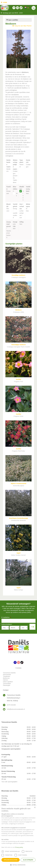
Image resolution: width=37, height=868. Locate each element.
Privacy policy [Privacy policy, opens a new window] (19, 847)
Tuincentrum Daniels (9, 673)
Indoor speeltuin (8, 682)
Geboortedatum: (7, 624)
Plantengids (7, 685)
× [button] (35, 808)
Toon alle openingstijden (9, 782)
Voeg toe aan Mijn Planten (23, 26)
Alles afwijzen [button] (28, 860)
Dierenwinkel (7, 675)
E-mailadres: (6, 617)
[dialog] (18, 837)
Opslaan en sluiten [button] (11, 860)
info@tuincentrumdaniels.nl (16, 709)
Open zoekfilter (12, 20)
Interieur (5, 680)
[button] (18, 865)
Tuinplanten (7, 676)
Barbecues (6, 678)
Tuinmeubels (7, 683)
